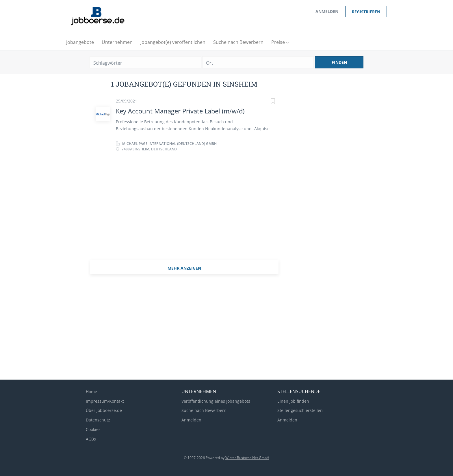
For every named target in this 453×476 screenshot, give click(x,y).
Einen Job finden (293, 401)
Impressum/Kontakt (105, 401)
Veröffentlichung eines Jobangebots (216, 401)
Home (91, 392)
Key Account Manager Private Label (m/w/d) (180, 111)
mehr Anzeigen (184, 268)
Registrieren (366, 12)
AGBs (91, 439)
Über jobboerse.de (104, 410)
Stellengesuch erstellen (300, 410)
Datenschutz (98, 420)
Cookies (93, 429)
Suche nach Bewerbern (204, 410)
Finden (339, 62)
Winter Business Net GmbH (247, 458)
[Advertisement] (184, 212)
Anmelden (327, 11)
